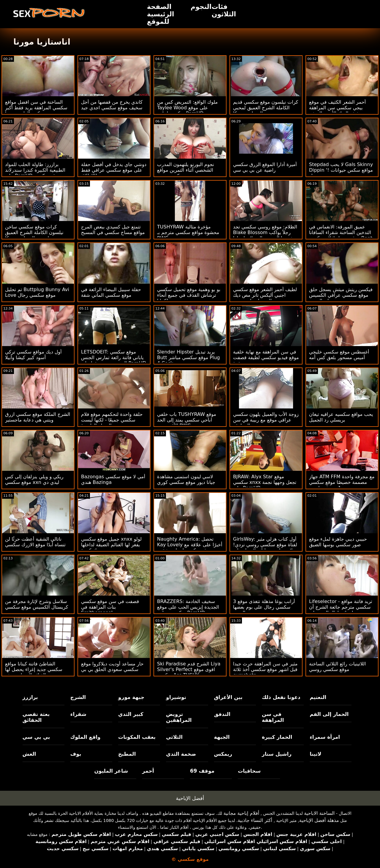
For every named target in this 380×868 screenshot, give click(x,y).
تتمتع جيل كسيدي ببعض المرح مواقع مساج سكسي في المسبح (113, 230)
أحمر (148, 771)
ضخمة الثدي (181, 754)
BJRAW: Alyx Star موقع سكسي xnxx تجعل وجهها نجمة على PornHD (265, 482)
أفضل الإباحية (190, 798)
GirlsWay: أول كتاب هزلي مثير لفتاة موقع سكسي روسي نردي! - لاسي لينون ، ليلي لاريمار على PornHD (265, 547)
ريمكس (223, 754)
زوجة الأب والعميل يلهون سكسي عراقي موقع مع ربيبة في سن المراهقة (266, 420)
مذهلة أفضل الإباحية (319, 820)
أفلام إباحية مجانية (241, 813)
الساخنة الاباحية (319, 813)
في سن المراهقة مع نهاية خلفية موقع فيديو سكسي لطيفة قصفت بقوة (266, 358)
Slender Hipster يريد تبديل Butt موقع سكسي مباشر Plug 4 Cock (189, 358)
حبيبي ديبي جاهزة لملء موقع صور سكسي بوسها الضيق (338, 542)
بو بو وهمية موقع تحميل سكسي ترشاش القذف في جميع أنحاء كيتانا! (189, 295)
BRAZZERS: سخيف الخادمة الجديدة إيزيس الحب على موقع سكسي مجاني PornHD (188, 607)
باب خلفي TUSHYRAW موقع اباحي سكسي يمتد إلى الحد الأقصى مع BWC (187, 420)
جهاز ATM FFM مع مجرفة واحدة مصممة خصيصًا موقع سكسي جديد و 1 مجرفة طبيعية (342, 482)
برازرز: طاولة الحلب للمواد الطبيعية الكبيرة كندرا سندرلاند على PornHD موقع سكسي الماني (35, 173)
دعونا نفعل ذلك (281, 697)
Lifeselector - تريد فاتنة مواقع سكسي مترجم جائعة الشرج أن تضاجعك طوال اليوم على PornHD (341, 610)
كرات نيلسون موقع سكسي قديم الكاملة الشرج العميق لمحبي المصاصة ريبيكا (266, 108)
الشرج (78, 697)
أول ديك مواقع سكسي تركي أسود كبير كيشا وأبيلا (33, 355)
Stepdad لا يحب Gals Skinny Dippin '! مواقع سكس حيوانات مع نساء (341, 170)
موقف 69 (202, 771)
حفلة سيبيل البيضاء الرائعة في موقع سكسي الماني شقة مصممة (111, 295)
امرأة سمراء (325, 737)
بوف (76, 754)
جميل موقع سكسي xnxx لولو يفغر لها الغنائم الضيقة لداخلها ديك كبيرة (111, 545)
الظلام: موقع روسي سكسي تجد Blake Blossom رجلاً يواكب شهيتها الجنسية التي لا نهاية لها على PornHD (265, 235)
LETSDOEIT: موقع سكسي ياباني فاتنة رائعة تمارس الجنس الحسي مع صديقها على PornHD (114, 358)
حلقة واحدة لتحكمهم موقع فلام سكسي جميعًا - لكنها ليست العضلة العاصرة (112, 420)
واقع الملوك (85, 737)
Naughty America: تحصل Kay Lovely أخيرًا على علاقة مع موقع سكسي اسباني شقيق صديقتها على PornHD (190, 547)
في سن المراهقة (273, 717)
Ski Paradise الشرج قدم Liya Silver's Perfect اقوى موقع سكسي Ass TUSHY (189, 669)
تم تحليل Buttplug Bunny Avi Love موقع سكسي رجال (37, 292)
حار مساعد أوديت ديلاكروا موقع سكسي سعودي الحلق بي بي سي (112, 669)
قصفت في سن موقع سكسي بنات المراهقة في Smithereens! (110, 607)
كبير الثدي (131, 714)
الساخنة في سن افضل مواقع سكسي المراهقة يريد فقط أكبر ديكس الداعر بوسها (36, 108)
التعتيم (318, 697)
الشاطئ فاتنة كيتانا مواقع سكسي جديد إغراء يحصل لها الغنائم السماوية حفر (34, 669)
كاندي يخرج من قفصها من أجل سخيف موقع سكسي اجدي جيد (112, 105)
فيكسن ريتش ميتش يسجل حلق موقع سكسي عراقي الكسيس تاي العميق (341, 295)
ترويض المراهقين (179, 717)
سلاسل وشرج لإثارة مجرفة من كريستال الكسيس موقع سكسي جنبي (37, 607)
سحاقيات (249, 771)
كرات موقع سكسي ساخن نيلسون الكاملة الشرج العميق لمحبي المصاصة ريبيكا (34, 232)
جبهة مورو (131, 697)
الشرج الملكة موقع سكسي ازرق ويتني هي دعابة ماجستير (38, 417)
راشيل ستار (277, 754)
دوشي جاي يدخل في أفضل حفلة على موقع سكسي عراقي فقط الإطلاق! (114, 170)
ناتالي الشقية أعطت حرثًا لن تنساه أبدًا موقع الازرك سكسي (35, 542)
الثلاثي (174, 737)
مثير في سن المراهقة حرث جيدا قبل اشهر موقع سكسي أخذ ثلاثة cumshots (265, 669)
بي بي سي (36, 737)
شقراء (78, 714)
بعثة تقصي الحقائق (36, 717)
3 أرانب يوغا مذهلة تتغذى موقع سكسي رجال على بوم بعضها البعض (264, 607)
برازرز (30, 697)
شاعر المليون (111, 771)
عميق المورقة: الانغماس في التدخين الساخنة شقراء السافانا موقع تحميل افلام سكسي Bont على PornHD (341, 235)
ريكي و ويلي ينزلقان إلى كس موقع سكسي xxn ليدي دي (34, 479)
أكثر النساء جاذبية (255, 820)
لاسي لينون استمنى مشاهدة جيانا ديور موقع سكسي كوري (186, 479)
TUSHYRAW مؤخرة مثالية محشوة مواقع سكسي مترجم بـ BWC (188, 232)
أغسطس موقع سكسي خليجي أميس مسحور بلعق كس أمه (339, 355)
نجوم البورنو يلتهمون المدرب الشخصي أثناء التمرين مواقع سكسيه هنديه (186, 170)
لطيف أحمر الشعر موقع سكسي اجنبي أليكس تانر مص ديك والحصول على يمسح (265, 295)
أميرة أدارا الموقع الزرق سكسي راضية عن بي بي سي (265, 167)
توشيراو (176, 697)
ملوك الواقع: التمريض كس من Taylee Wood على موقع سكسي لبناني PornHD (187, 108)
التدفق (222, 714)
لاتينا (315, 754)
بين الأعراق (228, 697)
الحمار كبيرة (277, 737)
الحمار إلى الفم (329, 714)
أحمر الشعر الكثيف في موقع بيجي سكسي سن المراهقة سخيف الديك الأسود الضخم (337, 108)
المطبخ (127, 754)
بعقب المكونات (137, 737)
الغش (29, 754)
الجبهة (222, 737)
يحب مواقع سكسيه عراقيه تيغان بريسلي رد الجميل (341, 417)
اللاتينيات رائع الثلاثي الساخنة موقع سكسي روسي (337, 667)
